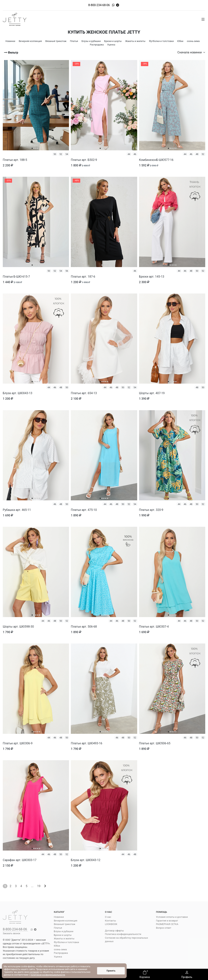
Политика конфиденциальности (123, 934)
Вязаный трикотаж (65, 924)
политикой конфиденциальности (48, 975)
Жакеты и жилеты (64, 939)
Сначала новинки (191, 52)
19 (39, 886)
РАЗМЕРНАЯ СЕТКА (167, 924)
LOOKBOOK (111, 924)
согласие (34, 972)
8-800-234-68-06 (99, 5)
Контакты (111, 921)
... (32, 886)
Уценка (58, 957)
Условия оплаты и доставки (172, 917)
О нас (108, 917)
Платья (58, 928)
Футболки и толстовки (66, 942)
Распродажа (61, 953)
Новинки (59, 917)
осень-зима (60, 949)
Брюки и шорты (63, 935)
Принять (111, 971)
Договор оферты (114, 931)
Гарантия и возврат (167, 921)
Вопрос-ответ (164, 928)
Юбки (57, 946)
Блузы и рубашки (64, 931)
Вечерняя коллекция (66, 921)
